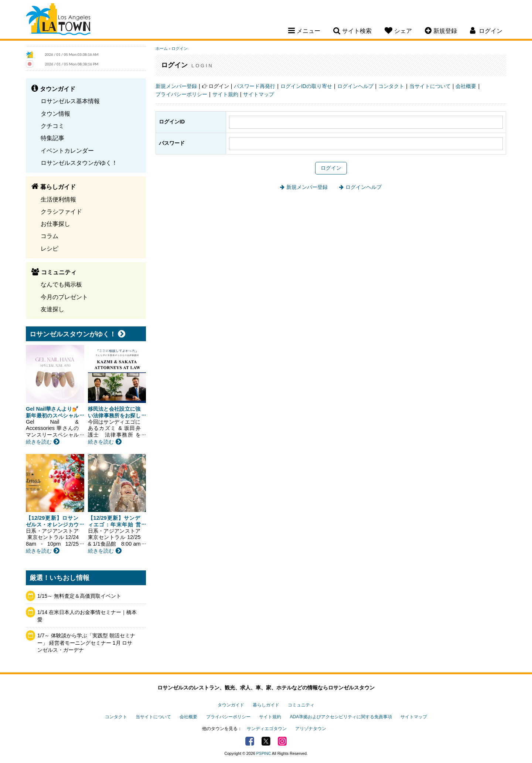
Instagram (282, 741)
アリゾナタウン (311, 729)
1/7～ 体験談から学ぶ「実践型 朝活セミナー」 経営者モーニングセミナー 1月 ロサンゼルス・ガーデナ (86, 643)
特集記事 (52, 138)
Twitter (266, 741)
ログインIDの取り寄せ (306, 86)
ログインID (172, 122)
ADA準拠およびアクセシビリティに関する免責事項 (341, 717)
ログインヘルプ (355, 86)
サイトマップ (259, 94)
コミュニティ (301, 705)
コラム (50, 236)
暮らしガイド (266, 705)
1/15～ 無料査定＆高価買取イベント (79, 596)
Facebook (250, 741)
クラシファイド (61, 211)
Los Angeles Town (58, 20)
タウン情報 (55, 113)
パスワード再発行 (255, 86)
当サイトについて (430, 86)
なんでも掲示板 (61, 284)
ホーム (162, 48)
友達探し (52, 309)
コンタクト (391, 86)
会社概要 (466, 86)
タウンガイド (231, 705)
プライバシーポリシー (181, 94)
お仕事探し (55, 224)
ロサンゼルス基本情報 (70, 101)
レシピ (50, 248)
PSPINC (264, 753)
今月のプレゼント (64, 297)
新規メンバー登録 (176, 86)
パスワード (172, 143)
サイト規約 (225, 94)
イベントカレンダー (67, 150)
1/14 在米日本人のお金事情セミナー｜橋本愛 (87, 616)
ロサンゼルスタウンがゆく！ (79, 163)
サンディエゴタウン (267, 729)
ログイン (180, 48)
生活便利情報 (58, 199)
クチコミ (52, 126)
